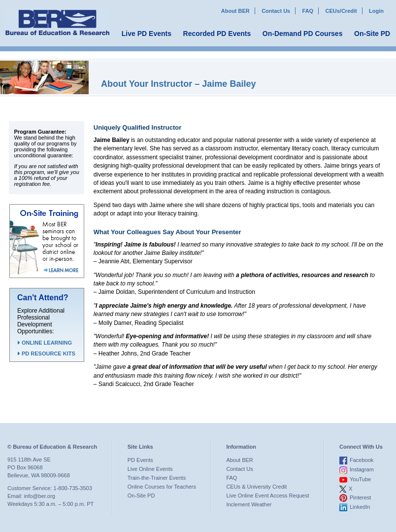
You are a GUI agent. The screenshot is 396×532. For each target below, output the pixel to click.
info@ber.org (40, 496)
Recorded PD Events (217, 34)
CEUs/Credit (341, 11)
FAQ (308, 11)
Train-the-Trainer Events (157, 478)
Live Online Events (150, 469)
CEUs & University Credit (256, 487)
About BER (235, 11)
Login (376, 11)
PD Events (140, 460)
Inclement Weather (249, 504)
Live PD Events (147, 34)
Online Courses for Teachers (162, 487)
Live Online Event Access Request (267, 496)
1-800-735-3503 (73, 488)
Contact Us (276, 11)
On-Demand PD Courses (303, 34)
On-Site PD (372, 34)
